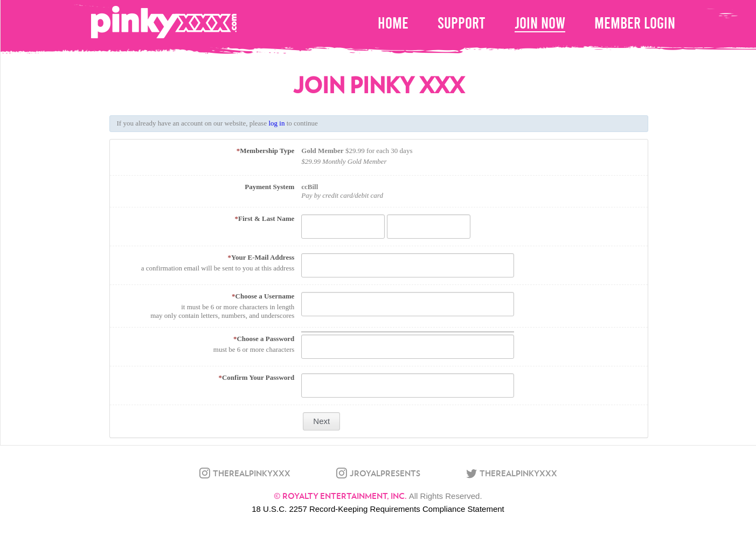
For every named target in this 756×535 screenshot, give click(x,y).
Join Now (540, 23)
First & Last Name (264, 218)
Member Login (635, 23)
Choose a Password (264, 339)
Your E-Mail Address (261, 257)
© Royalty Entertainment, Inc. (340, 496)
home (393, 23)
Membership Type (266, 151)
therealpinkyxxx (252, 473)
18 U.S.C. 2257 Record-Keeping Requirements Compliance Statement (378, 509)
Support (462, 23)
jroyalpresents (385, 473)
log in (276, 123)
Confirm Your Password (256, 377)
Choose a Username (263, 296)
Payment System (269, 187)
